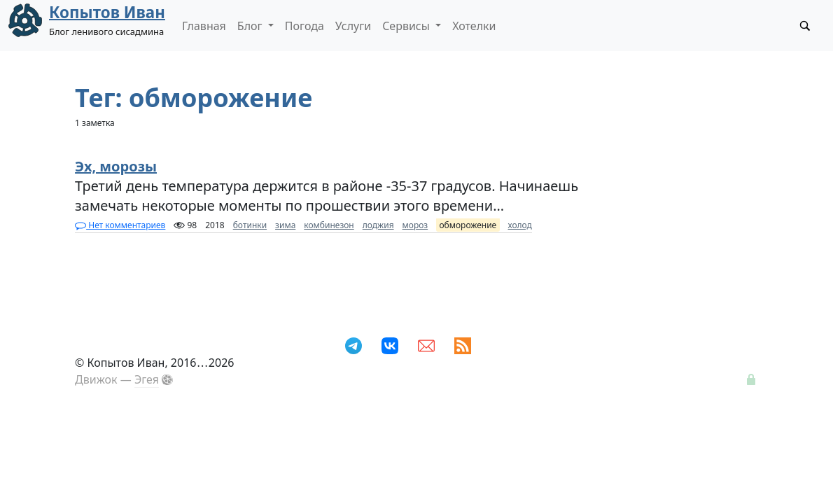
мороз (415, 225)
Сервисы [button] (407, 26)
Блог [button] (251, 26)
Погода (304, 26)
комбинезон (329, 225)
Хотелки (474, 26)
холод (520, 225)
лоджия (378, 225)
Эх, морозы (116, 166)
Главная (204, 26)
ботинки (250, 225)
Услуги (353, 26)
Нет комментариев (120, 225)
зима (285, 225)
